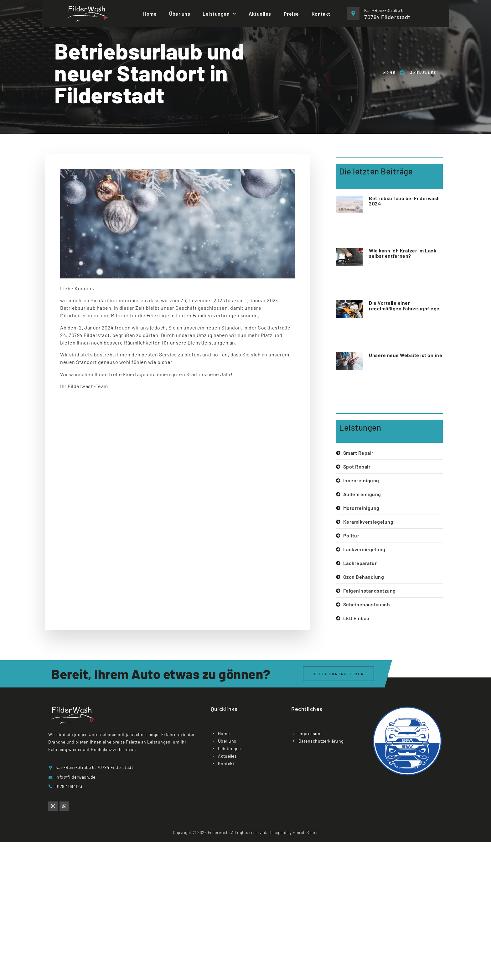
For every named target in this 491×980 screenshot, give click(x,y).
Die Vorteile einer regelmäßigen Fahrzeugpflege (404, 306)
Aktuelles (260, 14)
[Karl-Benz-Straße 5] (353, 13)
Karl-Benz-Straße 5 (384, 10)
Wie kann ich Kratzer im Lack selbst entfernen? (403, 253)
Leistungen (219, 14)
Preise (291, 14)
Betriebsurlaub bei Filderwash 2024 (404, 201)
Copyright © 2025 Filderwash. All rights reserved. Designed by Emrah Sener (246, 832)
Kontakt (321, 14)
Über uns (180, 14)
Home (150, 14)
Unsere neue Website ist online (406, 355)
